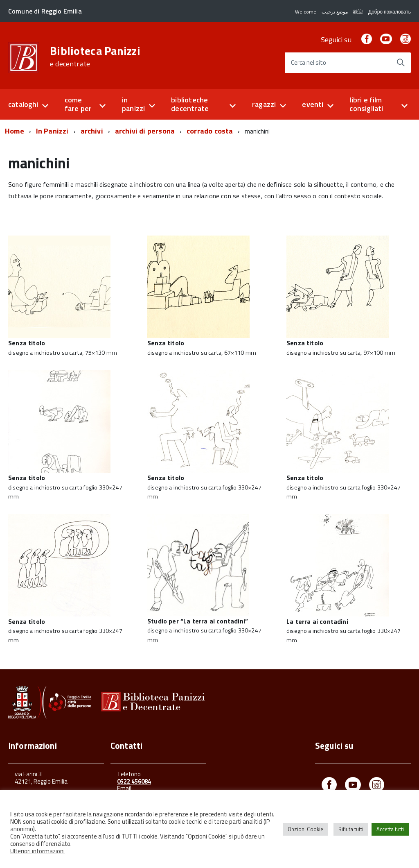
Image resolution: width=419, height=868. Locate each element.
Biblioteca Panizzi (95, 57)
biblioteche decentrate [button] (190, 104)
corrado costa (210, 131)
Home (15, 131)
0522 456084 (134, 781)
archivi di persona (145, 131)
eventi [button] (313, 104)
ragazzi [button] (264, 104)
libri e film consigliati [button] (366, 104)
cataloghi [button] (23, 104)
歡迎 (358, 12)
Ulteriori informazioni (37, 851)
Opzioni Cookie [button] (305, 829)
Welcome (306, 12)
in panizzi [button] (133, 104)
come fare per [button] (78, 104)
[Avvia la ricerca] (401, 63)
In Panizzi (52, 131)
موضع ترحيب (335, 12)
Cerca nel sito (309, 63)
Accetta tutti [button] (390, 829)
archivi (92, 131)
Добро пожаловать (390, 12)
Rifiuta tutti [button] (351, 829)
